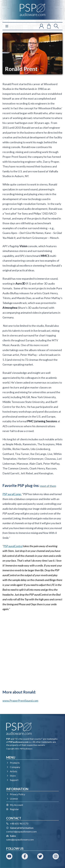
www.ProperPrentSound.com (20, 701)
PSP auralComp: (12, 494)
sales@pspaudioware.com (20, 839)
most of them (48, 486)
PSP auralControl (13, 546)
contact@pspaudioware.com (21, 831)
